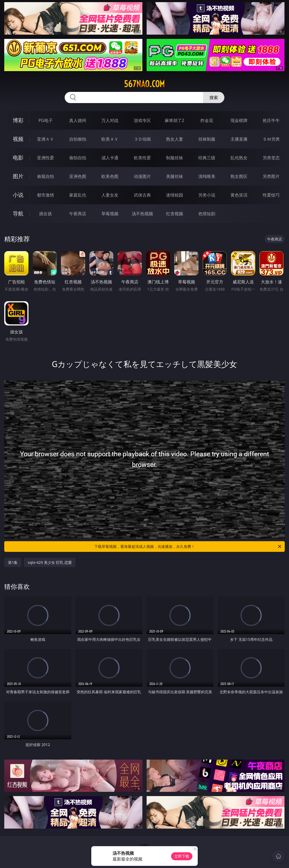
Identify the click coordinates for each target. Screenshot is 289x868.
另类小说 (207, 195)
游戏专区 (142, 120)
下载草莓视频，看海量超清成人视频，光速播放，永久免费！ (188, 547)
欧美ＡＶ (110, 139)
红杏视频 (175, 214)
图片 (18, 176)
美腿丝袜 (175, 176)
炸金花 (207, 120)
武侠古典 (142, 195)
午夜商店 (78, 214)
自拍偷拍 (78, 139)
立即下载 (182, 856)
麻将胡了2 (174, 120)
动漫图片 (142, 176)
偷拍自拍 (78, 158)
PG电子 (45, 120)
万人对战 (110, 120)
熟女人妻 (175, 139)
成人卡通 (110, 158)
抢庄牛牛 (271, 120)
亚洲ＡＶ (46, 139)
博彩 (18, 120)
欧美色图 (110, 176)
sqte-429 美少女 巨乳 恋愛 (50, 562)
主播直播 (239, 139)
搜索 (214, 97)
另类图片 (271, 176)
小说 (18, 195)
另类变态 (271, 158)
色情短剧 (207, 214)
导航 (18, 213)
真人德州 (78, 120)
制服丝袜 (175, 158)
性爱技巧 (271, 195)
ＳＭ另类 (271, 139)
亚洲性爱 (46, 158)
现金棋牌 (239, 120)
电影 (18, 158)
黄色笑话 (239, 195)
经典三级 (207, 158)
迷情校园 (175, 195)
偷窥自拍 (46, 176)
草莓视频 (110, 214)
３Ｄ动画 (142, 139)
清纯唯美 (207, 176)
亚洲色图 (78, 176)
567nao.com (144, 84)
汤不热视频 (142, 214)
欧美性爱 (142, 158)
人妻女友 (110, 195)
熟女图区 (239, 176)
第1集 (13, 562)
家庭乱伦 (78, 195)
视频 (18, 139)
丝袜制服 (207, 139)
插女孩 (46, 214)
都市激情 (46, 195)
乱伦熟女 (239, 158)
